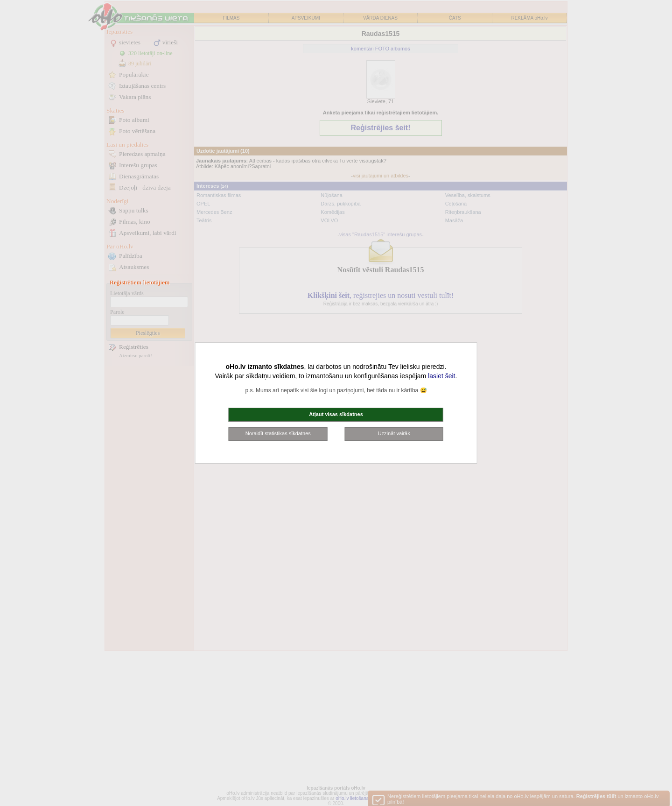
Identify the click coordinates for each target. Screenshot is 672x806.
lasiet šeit (441, 376)
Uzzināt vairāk (394, 433)
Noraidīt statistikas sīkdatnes (278, 433)
